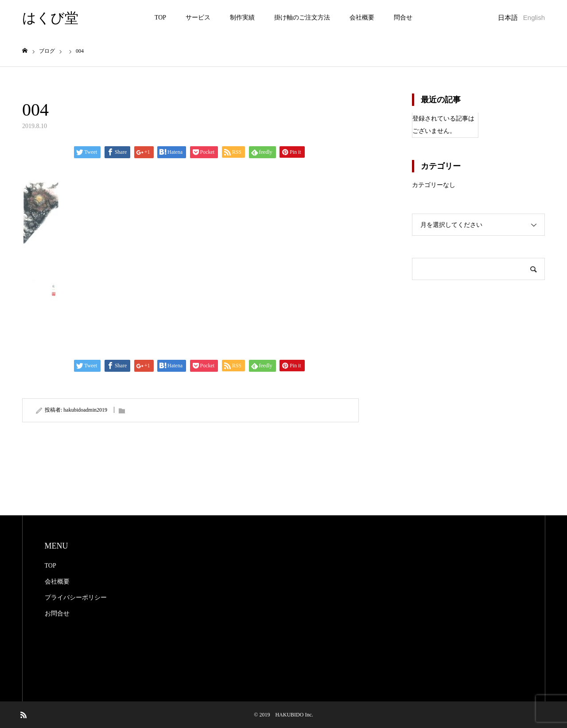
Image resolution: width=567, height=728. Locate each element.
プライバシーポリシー (76, 598)
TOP (160, 18)
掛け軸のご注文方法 (302, 18)
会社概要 (362, 18)
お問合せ (57, 613)
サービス (198, 18)
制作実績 (242, 18)
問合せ (403, 18)
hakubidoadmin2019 (85, 410)
